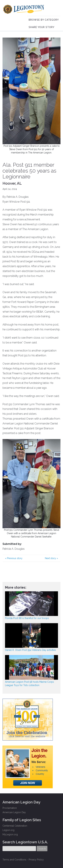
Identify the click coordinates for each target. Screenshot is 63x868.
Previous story (14, 558)
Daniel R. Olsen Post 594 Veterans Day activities (30, 650)
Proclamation (10, 808)
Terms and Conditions (14, 860)
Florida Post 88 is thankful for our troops (27, 618)
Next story (51, 558)
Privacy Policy (36, 860)
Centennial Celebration (15, 826)
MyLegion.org (10, 834)
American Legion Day (14, 812)
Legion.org (8, 830)
